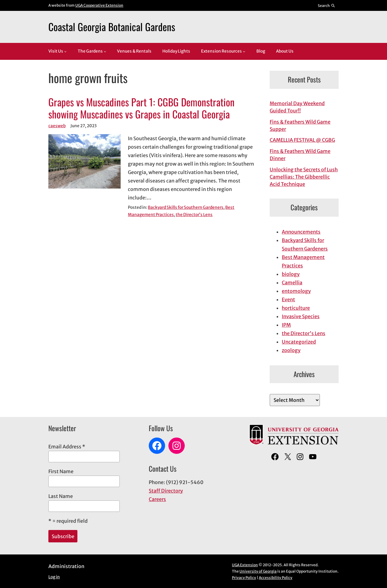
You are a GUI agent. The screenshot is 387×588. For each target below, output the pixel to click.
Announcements (301, 232)
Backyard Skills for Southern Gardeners (186, 207)
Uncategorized (299, 342)
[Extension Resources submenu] (244, 51)
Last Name (61, 496)
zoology (291, 350)
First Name (61, 471)
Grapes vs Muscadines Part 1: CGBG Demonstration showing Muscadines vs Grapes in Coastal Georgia (141, 108)
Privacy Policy (244, 578)
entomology (296, 291)
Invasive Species (301, 316)
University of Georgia (258, 571)
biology (291, 274)
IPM (286, 325)
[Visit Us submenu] (65, 51)
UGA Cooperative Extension (99, 5)
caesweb (57, 126)
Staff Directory (166, 491)
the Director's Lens (304, 333)
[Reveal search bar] (327, 5)
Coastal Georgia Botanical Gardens (112, 27)
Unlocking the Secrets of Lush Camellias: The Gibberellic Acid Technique (304, 177)
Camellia (292, 283)
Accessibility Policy (276, 578)
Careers (157, 499)
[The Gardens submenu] (105, 51)
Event (288, 299)
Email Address (67, 447)
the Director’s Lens (194, 215)
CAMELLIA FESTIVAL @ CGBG (302, 140)
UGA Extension (245, 565)
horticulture (296, 308)
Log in (54, 577)
